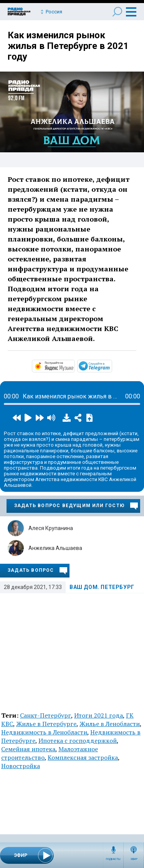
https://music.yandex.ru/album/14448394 (74, 365)
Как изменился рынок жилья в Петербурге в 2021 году (68, 46)
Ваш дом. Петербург (102, 587)
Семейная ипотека (28, 749)
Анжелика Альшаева (55, 548)
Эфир (134, 859)
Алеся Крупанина (51, 528)
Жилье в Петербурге (46, 724)
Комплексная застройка (83, 757)
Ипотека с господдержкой (78, 741)
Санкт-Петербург (46, 715)
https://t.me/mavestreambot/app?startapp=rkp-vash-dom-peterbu (111, 365)
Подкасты (113, 859)
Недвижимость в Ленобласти (44, 732)
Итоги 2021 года (98, 715)
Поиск (117, 12)
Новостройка (21, 766)
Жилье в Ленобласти (110, 724)
